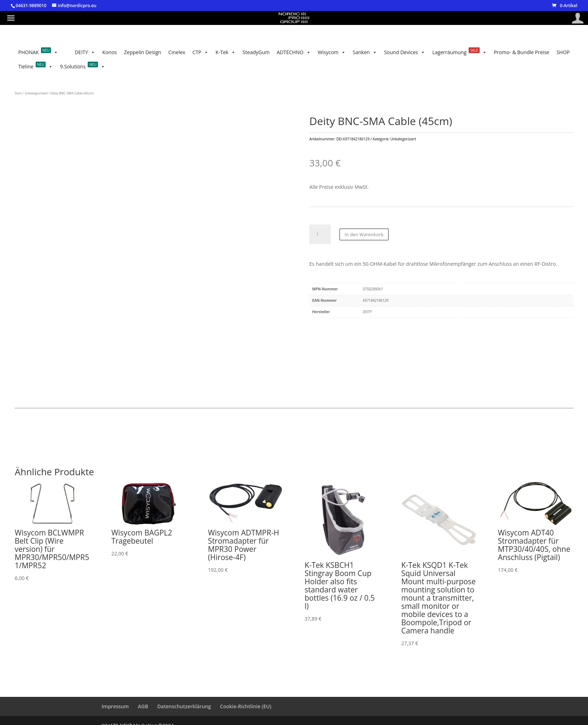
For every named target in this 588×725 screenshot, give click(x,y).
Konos (110, 52)
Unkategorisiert (36, 93)
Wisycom (332, 52)
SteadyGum (256, 52)
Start (18, 93)
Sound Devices (405, 52)
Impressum (115, 706)
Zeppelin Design (143, 52)
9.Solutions (82, 67)
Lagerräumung (460, 52)
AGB (143, 706)
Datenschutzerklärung (184, 706)
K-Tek (226, 52)
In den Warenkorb (364, 234)
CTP (200, 52)
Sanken (365, 52)
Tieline (35, 67)
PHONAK (38, 52)
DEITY (85, 52)
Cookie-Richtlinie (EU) (246, 706)
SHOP (563, 52)
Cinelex (177, 52)
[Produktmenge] (320, 234)
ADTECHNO (293, 52)
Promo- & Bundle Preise (522, 52)
